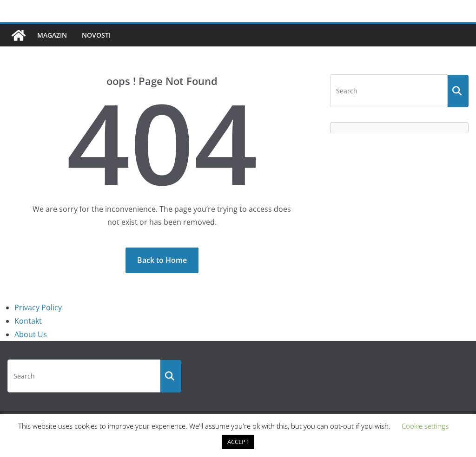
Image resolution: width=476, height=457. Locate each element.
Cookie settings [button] (425, 426)
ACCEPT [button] (238, 442)
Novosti (96, 35)
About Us (31, 334)
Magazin (52, 35)
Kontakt (28, 321)
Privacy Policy (38, 307)
